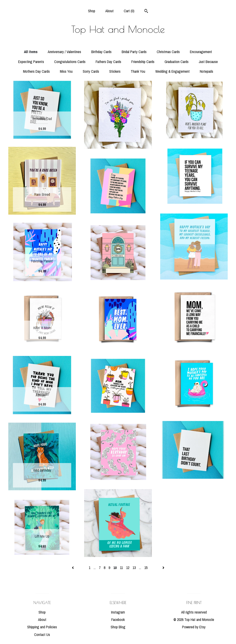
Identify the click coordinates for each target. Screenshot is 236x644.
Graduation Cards (177, 62)
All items (31, 52)
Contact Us (42, 635)
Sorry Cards (91, 71)
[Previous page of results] (73, 568)
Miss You (66, 71)
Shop (92, 11)
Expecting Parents (31, 62)
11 (121, 568)
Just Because (208, 62)
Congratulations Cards (70, 62)
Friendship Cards (143, 62)
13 (134, 568)
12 (128, 568)
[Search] (146, 12)
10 (115, 568)
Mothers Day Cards (36, 71)
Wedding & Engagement (173, 71)
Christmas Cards (168, 52)
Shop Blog (118, 627)
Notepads (206, 71)
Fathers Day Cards (108, 62)
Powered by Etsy (194, 627)
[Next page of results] (163, 568)
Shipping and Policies (42, 627)
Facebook (118, 620)
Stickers (115, 71)
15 (146, 568)
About (109, 11)
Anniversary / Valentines (64, 52)
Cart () (129, 11)
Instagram (118, 612)
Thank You (138, 71)
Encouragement (201, 52)
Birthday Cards (101, 52)
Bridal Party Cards (134, 52)
